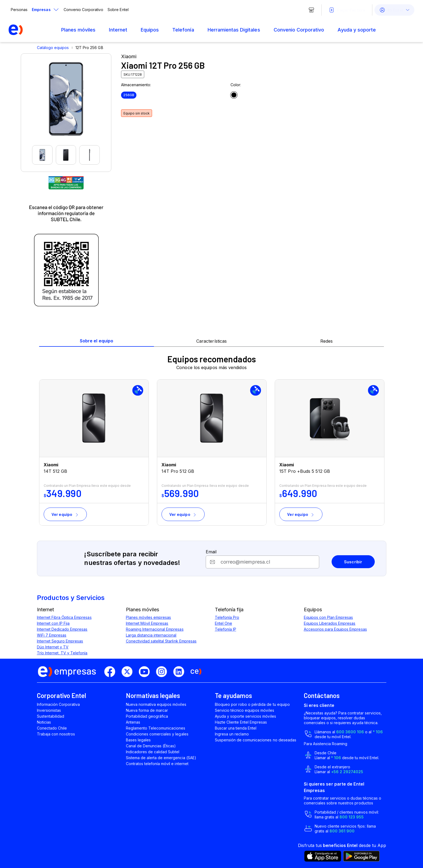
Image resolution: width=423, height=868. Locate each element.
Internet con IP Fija (53, 623)
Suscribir (353, 562)
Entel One (223, 623)
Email (211, 552)
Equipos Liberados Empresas (330, 623)
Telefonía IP (226, 629)
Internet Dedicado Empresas (62, 629)
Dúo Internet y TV (53, 647)
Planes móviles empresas (149, 617)
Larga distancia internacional (151, 635)
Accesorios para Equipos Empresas (335, 629)
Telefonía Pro (227, 617)
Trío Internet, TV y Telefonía (62, 653)
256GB (129, 95)
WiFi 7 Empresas (52, 635)
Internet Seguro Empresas (60, 641)
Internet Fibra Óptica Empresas (64, 617)
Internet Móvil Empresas (147, 623)
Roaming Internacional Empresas (155, 629)
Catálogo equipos (53, 48)
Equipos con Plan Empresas (329, 617)
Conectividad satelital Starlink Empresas (161, 641)
